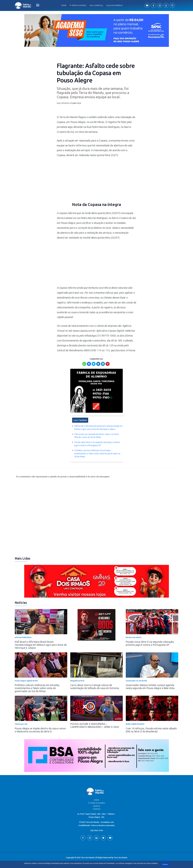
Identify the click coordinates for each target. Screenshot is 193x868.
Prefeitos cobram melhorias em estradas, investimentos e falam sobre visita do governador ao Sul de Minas (97, 454)
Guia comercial (96, 5)
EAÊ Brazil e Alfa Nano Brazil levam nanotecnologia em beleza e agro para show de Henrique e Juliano (41, 645)
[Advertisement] (96, 264)
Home (64, 5)
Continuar (165, 864)
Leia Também (80, 420)
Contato (97, 809)
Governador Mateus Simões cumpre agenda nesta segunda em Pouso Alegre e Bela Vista (150, 687)
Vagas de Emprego (114, 5)
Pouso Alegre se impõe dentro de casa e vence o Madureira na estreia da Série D (40, 730)
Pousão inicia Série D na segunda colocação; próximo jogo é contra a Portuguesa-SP (150, 643)
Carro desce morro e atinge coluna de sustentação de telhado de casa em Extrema (95, 687)
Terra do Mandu (121, 858)
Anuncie (96, 806)
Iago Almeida (63, 103)
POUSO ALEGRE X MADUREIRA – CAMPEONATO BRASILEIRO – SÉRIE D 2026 (95, 725)
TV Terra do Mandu (97, 803)
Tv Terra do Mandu (78, 5)
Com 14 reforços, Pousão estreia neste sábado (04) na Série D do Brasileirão (151, 730)
